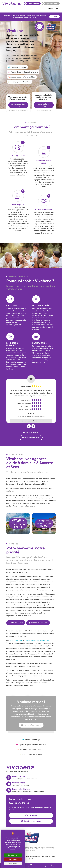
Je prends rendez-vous (18, 105)
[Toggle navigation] (57, 8)
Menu (50, 8)
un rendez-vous (22, 161)
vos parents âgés (16, 640)
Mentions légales (48, 856)
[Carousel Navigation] (31, 426)
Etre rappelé (31, 815)
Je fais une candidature (44, 110)
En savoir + (54, 17)
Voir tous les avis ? (31, 433)
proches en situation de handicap (37, 640)
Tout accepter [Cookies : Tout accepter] (13, 855)
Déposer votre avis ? (31, 438)
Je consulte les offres (44, 105)
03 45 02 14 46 (19, 803)
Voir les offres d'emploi (31, 725)
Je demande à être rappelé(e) (18, 110)
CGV (31, 859)
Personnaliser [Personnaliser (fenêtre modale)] (13, 863)
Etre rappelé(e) (16, 623)
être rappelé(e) (19, 159)
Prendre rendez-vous (38, 623)
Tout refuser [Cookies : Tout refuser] (13, 859)
